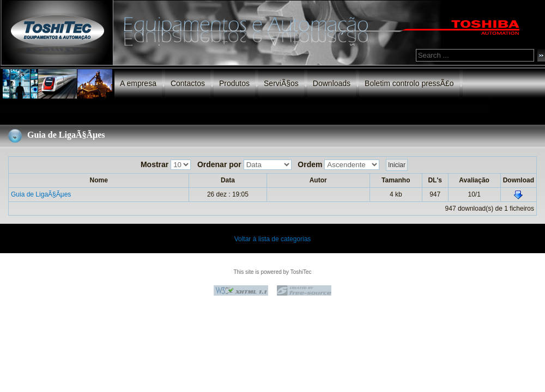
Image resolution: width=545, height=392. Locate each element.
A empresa (138, 83)
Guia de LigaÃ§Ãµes (41, 194)
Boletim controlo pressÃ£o (409, 83)
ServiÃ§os (281, 83)
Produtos (234, 83)
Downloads (332, 83)
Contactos (188, 83)
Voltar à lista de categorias (273, 239)
